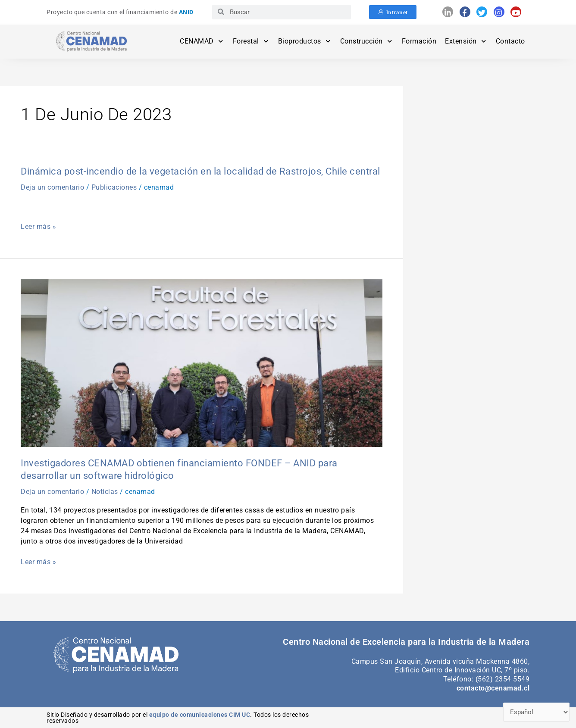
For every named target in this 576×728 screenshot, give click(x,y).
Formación (419, 41)
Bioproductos (305, 41)
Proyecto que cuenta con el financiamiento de (120, 12)
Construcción (367, 41)
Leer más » (38, 227)
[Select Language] (537, 712)
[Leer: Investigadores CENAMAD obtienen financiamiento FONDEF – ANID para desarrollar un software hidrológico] (202, 363)
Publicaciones (114, 187)
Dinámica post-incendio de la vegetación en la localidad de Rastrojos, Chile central (200, 171)
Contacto (510, 41)
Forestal (251, 41)
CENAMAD (202, 41)
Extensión (466, 41)
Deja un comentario (52, 187)
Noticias (105, 492)
